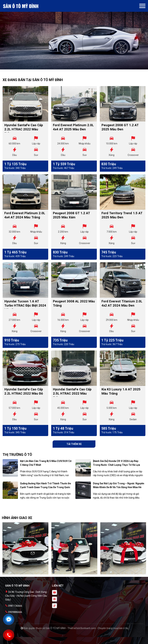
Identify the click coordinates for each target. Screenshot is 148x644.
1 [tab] (72, 68)
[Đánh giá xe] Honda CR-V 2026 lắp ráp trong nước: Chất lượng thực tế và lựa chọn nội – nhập (116, 465)
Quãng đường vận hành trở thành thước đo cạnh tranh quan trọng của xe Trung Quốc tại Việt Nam (46, 487)
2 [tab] (76, 68)
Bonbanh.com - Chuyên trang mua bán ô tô (104, 628)
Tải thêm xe (74, 444)
